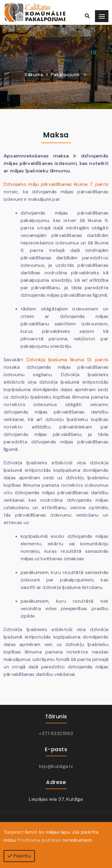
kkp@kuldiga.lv (56, 766)
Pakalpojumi (65, 75)
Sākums (34, 75)
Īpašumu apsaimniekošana (56, 83)
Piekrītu (19, 856)
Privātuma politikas (39, 840)
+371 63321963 (56, 733)
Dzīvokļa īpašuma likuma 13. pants (67, 360)
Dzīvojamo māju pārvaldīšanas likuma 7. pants (56, 184)
